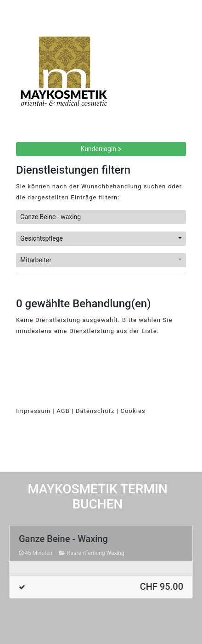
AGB (63, 411)
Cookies (133, 411)
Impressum (33, 411)
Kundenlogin (101, 149)
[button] (101, 239)
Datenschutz (95, 411)
